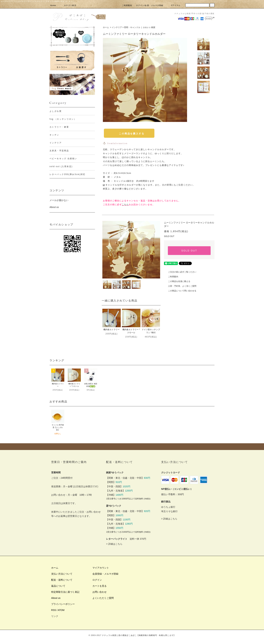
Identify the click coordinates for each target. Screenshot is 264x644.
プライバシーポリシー (63, 604)
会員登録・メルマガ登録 (105, 574)
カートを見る (100, 586)
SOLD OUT (189, 251)
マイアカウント (101, 568)
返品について (58, 586)
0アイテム (174, 5)
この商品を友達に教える (177, 281)
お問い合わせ (100, 592)
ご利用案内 (127, 5)
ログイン (97, 580)
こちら (125, 205)
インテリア (117, 27)
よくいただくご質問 (103, 598)
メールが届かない (59, 200)
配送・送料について (62, 580)
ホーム (106, 27)
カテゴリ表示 (68, 5)
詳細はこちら (115, 544)
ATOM (61, 610)
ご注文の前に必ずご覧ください (180, 272)
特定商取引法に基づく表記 (65, 592)
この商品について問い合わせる (180, 291)
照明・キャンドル (132, 27)
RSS (54, 610)
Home (53, 5)
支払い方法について (62, 574)
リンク (55, 616)
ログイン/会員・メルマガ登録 (150, 5)
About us (54, 207)
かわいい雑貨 (149, 27)
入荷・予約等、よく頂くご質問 (180, 286)
